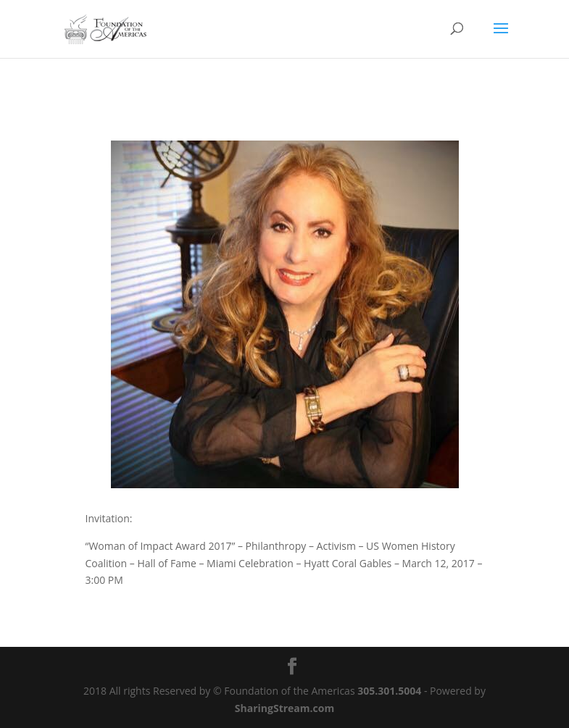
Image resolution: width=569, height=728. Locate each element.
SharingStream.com (284, 708)
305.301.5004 (389, 691)
